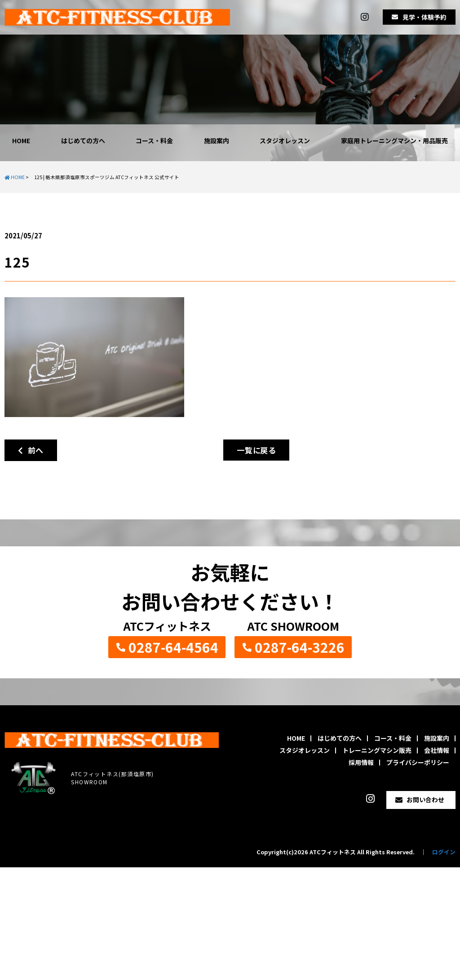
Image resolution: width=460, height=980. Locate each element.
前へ (31, 450)
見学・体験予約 (425, 17)
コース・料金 (154, 141)
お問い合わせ (425, 800)
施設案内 (217, 141)
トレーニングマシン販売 (377, 750)
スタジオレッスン (285, 141)
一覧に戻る (256, 450)
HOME (21, 141)
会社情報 (437, 750)
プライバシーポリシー (418, 762)
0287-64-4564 (173, 647)
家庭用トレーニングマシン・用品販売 (394, 141)
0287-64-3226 (300, 647)
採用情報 (361, 762)
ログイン (444, 852)
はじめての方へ (83, 141)
